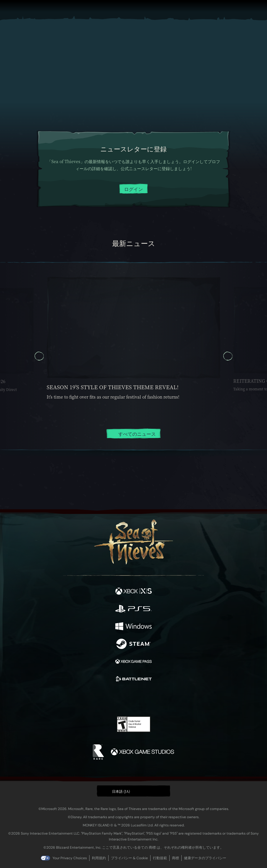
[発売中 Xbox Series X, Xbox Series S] (133, 592)
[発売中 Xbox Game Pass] (133, 662)
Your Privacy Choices (70, 858)
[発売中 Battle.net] (133, 680)
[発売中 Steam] (133, 645)
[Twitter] (103, 699)
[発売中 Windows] (133, 627)
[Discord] (150, 700)
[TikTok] (163, 700)
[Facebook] (91, 699)
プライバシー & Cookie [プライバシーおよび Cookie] (129, 858)
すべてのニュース (133, 434)
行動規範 (160, 858)
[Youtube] (133, 700)
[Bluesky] (175, 700)
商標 (175, 858)
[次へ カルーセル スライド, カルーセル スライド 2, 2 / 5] (228, 356)
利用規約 (99, 858)
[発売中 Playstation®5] (133, 609)
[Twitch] (115, 700)
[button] (133, 791)
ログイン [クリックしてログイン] (133, 189)
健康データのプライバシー (205, 858)
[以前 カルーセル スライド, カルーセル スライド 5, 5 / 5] (39, 356)
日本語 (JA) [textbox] (121, 791)
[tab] (119, 450)
